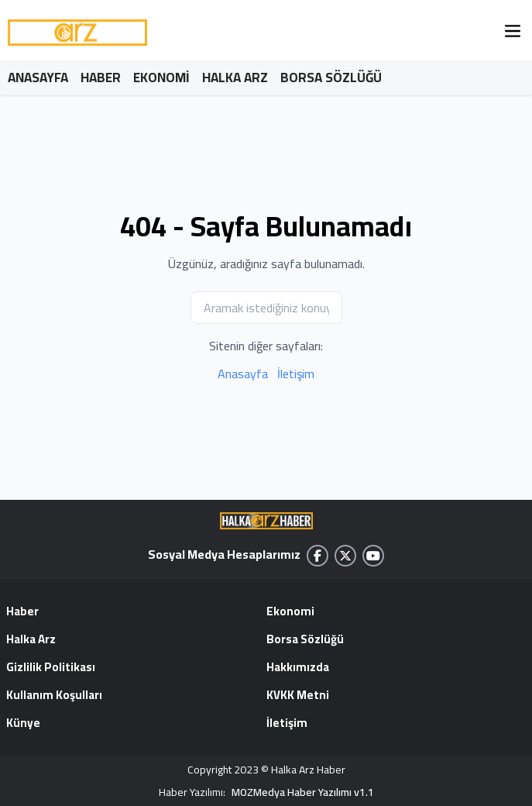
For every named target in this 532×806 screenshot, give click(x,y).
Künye (23, 724)
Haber (22, 612)
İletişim (296, 374)
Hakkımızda (298, 668)
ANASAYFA (38, 77)
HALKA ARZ (235, 77)
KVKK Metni (298, 696)
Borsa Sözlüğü (305, 640)
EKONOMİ (161, 77)
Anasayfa (243, 374)
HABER (101, 77)
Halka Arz (31, 640)
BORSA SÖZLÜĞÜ (331, 77)
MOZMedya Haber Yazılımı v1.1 (303, 792)
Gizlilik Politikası (51, 668)
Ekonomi (290, 612)
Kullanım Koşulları (54, 696)
